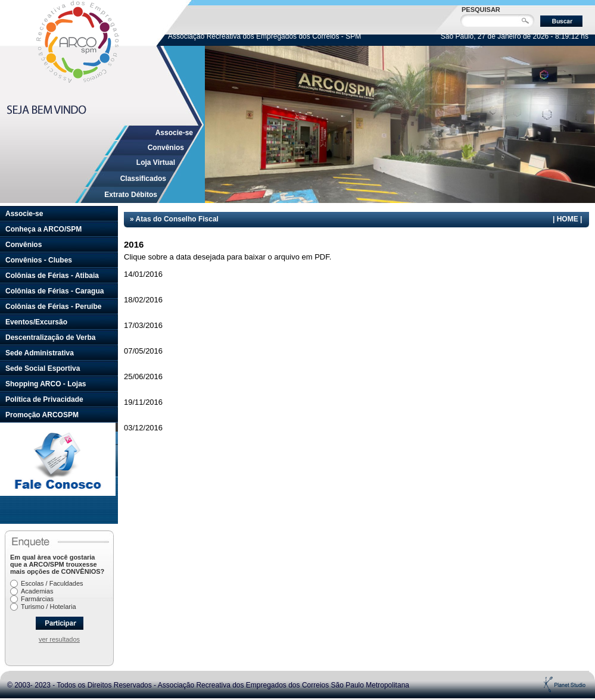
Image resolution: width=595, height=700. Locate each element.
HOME (568, 219)
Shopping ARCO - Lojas (46, 384)
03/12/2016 (143, 428)
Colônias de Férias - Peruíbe (53, 307)
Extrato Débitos (131, 195)
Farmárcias (37, 599)
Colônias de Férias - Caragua (54, 291)
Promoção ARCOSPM (42, 415)
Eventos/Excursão (36, 322)
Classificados (143, 179)
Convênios (166, 148)
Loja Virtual (156, 162)
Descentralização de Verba (50, 337)
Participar (60, 623)
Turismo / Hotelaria (49, 607)
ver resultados (59, 639)
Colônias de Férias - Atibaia (52, 276)
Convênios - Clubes (39, 260)
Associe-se (174, 133)
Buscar (561, 21)
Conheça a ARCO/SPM (43, 229)
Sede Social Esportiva (43, 368)
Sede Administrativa (40, 353)
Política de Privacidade (44, 399)
